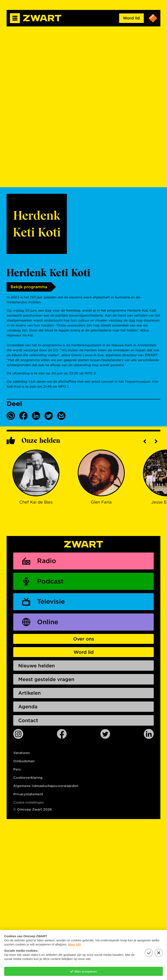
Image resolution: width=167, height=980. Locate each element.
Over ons (83, 640)
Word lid (131, 18)
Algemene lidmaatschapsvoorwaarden (46, 788)
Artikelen (30, 695)
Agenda (28, 709)
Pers (17, 771)
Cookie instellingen (29, 804)
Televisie (51, 602)
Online (48, 623)
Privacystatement (28, 796)
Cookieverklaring (28, 780)
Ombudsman (24, 763)
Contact (28, 722)
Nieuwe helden (37, 667)
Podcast (51, 582)
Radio (47, 561)
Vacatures (22, 755)
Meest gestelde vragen (47, 681)
